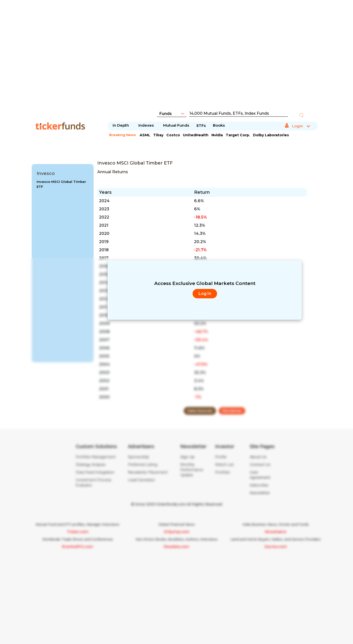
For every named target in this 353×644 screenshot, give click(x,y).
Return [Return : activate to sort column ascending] (202, 192)
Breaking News (123, 135)
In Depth (121, 125)
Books (219, 125)
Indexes (146, 125)
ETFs (201, 126)
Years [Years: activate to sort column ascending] (105, 192)
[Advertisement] (176, 58)
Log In (205, 294)
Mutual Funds (176, 125)
